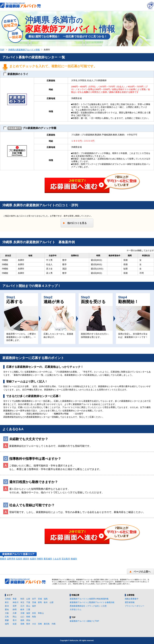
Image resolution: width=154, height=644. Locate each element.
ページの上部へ (142, 572)
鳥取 (34, 617)
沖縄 (53, 624)
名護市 (33, 559)
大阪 (7, 613)
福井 (34, 606)
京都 (22, 613)
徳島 (22, 620)
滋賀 (28, 613)
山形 (28, 599)
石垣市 (19, 559)
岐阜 (22, 610)
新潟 (7, 606)
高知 (28, 620)
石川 (22, 606)
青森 (15, 599)
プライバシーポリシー (135, 606)
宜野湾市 (11, 559)
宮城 (40, 599)
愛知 (7, 610)
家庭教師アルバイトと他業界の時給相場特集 (89, 599)
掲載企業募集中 (132, 599)
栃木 (46, 602)
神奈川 (16, 602)
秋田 (22, 599)
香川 (15, 620)
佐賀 (15, 624)
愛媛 (7, 620)
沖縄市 (40, 559)
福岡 (7, 624)
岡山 (15, 617)
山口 (22, 617)
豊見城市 (48, 559)
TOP (2, 50)
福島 (46, 599)
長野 (15, 606)
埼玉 (22, 602)
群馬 (40, 602)
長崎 (22, 624)
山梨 (52, 602)
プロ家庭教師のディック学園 (30, 128)
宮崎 (40, 624)
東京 (7, 602)
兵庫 (15, 613)
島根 (28, 617)
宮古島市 (66, 559)
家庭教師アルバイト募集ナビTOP (84, 621)
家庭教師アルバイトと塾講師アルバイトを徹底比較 (92, 602)
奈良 (34, 613)
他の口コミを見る (77, 223)
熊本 (28, 624)
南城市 (74, 559)
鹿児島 (47, 624)
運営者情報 (130, 602)
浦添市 (26, 559)
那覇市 (3, 559)
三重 (28, 610)
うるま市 (57, 559)
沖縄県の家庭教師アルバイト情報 (24, 50)
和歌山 (41, 613)
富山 (28, 606)
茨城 (34, 602)
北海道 (8, 599)
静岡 (15, 610)
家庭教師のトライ (16, 74)
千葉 (28, 602)
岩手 (34, 599)
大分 (34, 624)
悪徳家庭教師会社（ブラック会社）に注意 (88, 606)
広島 (7, 617)
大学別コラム (76, 610)
